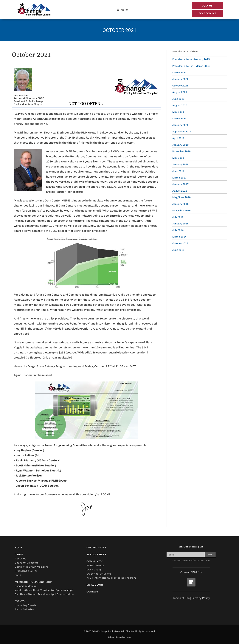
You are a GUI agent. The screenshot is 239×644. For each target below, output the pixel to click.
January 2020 (180, 125)
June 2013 (178, 250)
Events (48, 601)
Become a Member (26, 586)
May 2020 (178, 112)
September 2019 (182, 132)
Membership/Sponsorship (48, 582)
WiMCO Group (95, 565)
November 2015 (181, 211)
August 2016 (180, 191)
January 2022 (180, 79)
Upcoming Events (26, 605)
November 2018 (181, 151)
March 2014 (179, 237)
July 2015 (178, 217)
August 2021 (180, 92)
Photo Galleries (24, 609)
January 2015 (180, 224)
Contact (92, 592)
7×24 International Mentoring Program (111, 578)
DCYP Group (94, 570)
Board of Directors (27, 563)
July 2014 (178, 230)
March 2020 (179, 118)
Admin (111, 637)
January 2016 (180, 204)
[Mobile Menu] (122, 10)
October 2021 (180, 86)
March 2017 (179, 178)
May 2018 (178, 158)
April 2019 (178, 138)
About (48, 555)
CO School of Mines (99, 574)
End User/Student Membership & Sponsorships (45, 594)
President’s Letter (26, 571)
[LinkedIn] (191, 582)
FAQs (18, 575)
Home (18, 548)
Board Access (124, 637)
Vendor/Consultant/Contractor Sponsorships (44, 590)
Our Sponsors (96, 548)
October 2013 (180, 243)
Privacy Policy (201, 598)
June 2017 (178, 171)
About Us (21, 559)
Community (119, 561)
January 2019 (180, 145)
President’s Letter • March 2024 (191, 66)
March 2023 (179, 73)
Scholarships (96, 554)
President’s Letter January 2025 (191, 59)
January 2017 (180, 184)
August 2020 (180, 105)
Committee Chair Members (32, 567)
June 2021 (178, 99)
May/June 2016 (181, 197)
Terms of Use (181, 598)
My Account (95, 585)
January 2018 (180, 164)
